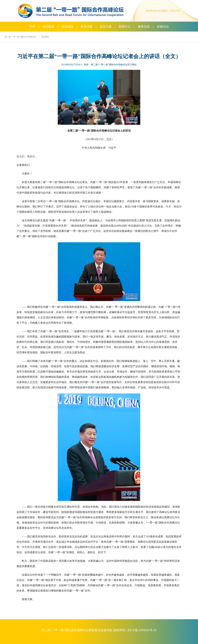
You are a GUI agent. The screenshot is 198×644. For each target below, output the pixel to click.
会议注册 (106, 27)
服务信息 (144, 27)
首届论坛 (163, 27)
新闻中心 (125, 27)
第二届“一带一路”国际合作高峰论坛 (20, 37)
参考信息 (86, 27)
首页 (32, 27)
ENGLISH (175, 11)
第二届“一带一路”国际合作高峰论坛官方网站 (114, 65)
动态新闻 (48, 27)
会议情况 (67, 27)
